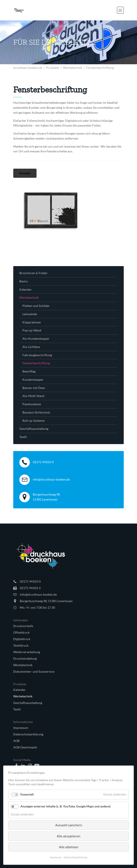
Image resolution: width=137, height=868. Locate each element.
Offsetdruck (21, 632)
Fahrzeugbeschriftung (37, 355)
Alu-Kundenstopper (36, 338)
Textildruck (21, 645)
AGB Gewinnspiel (25, 747)
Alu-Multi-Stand (33, 396)
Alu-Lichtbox (31, 347)
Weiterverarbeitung (27, 652)
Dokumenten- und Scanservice (34, 671)
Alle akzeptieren (68, 836)
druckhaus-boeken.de (28, 68)
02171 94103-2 (30, 588)
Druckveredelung (25, 658)
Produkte (53, 68)
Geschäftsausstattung (34, 429)
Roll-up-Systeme (33, 421)
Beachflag (29, 371)
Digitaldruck (22, 639)
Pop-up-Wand (32, 330)
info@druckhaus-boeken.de (51, 479)
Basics (24, 281)
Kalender (26, 289)
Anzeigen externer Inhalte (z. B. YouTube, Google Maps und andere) (65, 806)
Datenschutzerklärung (28, 734)
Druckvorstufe (23, 626)
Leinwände (30, 314)
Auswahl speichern (69, 825)
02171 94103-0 (43, 462)
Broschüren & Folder (33, 273)
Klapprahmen (32, 322)
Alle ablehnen (69, 847)
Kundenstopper (33, 380)
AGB (16, 741)
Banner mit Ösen (34, 388)
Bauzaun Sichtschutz (36, 412)
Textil (23, 437)
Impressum (21, 728)
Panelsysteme (32, 404)
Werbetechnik (73, 68)
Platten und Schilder (36, 306)
